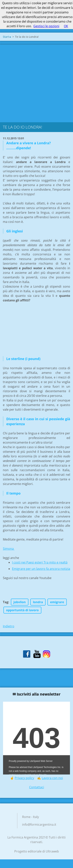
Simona (9, 549)
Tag (6, 602)
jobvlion (20, 602)
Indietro (9, 626)
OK (66, 26)
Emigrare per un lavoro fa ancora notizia (41, 569)
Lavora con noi (52, 778)
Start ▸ (7, 37)
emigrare (57, 602)
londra (38, 602)
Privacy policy (24, 778)
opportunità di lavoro (22, 610)
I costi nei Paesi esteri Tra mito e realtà (40, 562)
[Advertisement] (36, 82)
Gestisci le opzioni (46, 26)
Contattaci (37, 787)
